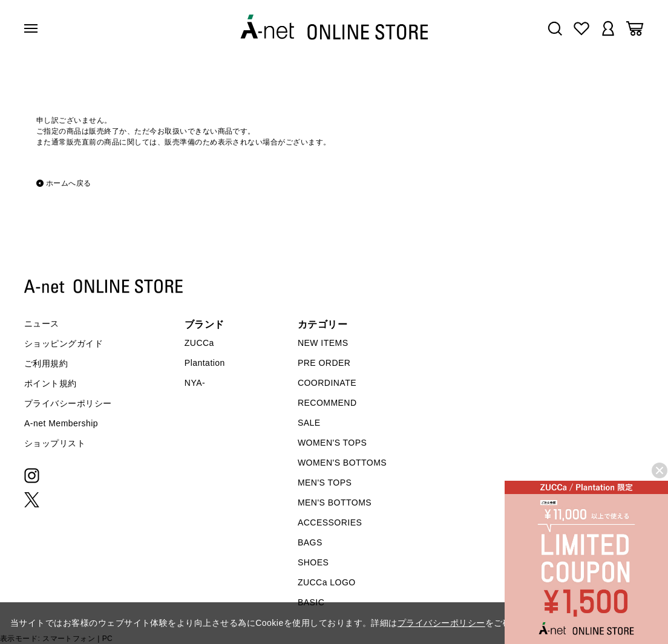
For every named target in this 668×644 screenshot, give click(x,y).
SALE (309, 423)
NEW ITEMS (323, 343)
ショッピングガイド (64, 343)
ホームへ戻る (69, 183)
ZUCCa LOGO (327, 582)
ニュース (42, 324)
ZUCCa (199, 343)
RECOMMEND (327, 403)
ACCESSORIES (330, 522)
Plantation (205, 363)
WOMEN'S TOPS (332, 443)
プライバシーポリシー (68, 403)
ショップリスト (55, 443)
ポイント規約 (51, 383)
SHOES (313, 562)
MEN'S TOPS (325, 483)
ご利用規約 (46, 363)
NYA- (195, 383)
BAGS (310, 542)
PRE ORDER (324, 363)
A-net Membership (61, 423)
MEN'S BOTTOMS (335, 503)
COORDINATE (327, 383)
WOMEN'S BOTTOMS (342, 463)
